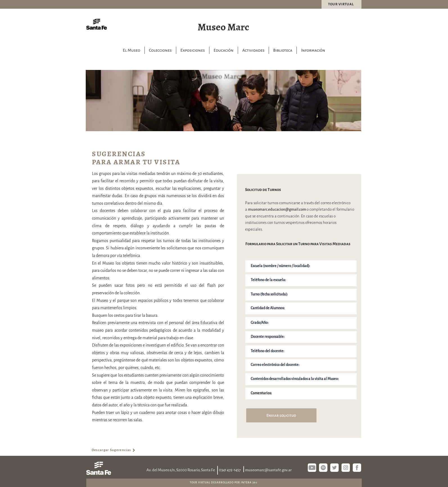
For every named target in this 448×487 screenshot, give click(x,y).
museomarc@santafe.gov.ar (268, 470)
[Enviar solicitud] (281, 415)
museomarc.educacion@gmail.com (277, 209)
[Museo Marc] (224, 26)
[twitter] (334, 468)
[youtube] (312, 468)
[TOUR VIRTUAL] (341, 4)
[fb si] (357, 468)
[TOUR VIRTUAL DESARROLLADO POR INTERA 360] (224, 483)
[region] (223, 101)
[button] (160, 50)
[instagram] (346, 468)
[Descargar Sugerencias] (114, 450)
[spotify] (323, 468)
